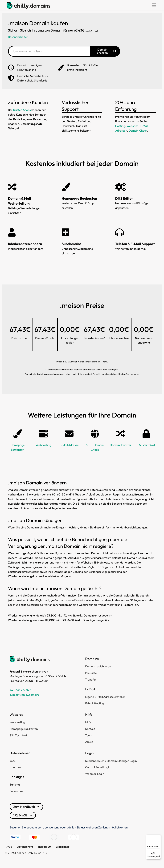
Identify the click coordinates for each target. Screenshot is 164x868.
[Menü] (159, 836)
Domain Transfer (121, 445)
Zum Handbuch (26, 807)
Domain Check (138, 131)
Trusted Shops (22, 110)
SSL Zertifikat (146, 445)
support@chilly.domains (25, 695)
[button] (154, 5)
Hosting (120, 126)
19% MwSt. (23, 815)
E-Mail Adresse (69, 445)
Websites (132, 126)
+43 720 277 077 (20, 690)
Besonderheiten (18, 37)
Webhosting (43, 445)
